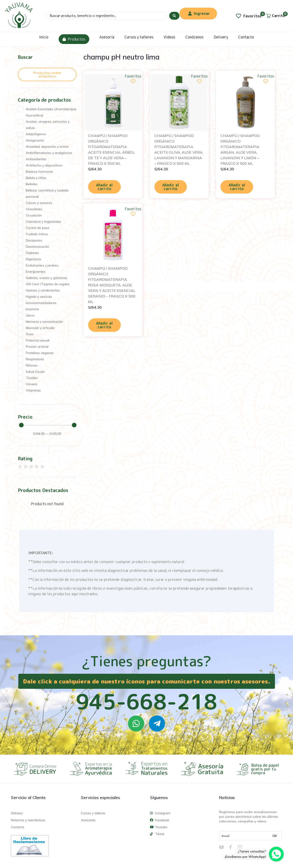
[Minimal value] (48, 425)
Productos (74, 39)
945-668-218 (146, 702)
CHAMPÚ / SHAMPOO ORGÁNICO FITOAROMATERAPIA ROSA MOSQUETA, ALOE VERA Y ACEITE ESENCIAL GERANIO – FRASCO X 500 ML (112, 285)
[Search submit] (174, 16)
